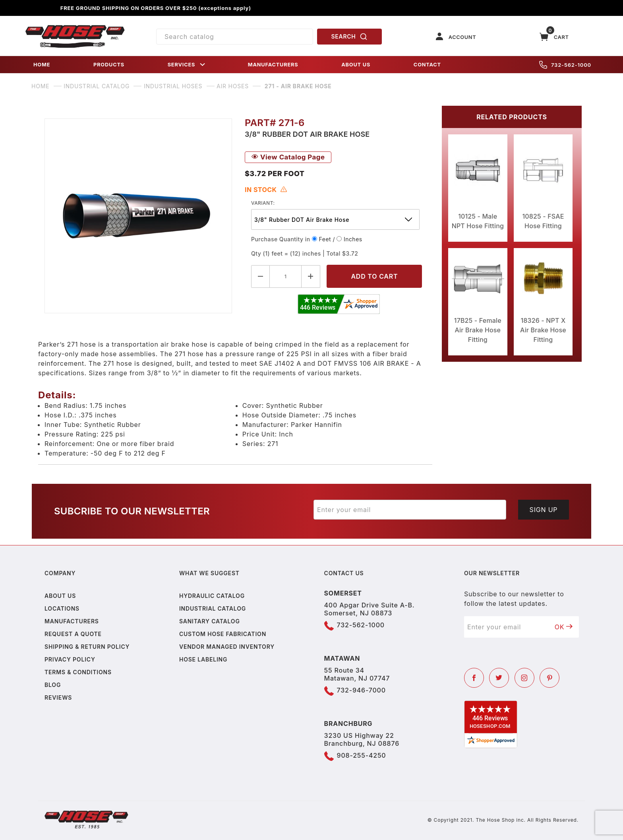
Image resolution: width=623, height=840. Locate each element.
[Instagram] (524, 678)
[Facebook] (474, 678)
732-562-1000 (565, 65)
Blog (53, 685)
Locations (62, 608)
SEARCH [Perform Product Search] (350, 37)
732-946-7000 (361, 690)
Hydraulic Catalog (212, 596)
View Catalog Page (288, 157)
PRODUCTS (109, 65)
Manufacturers (72, 621)
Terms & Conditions (78, 672)
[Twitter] (499, 678)
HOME (42, 65)
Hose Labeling (203, 659)
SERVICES (187, 65)
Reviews (58, 697)
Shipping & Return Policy (87, 647)
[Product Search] (235, 37)
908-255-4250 (362, 755)
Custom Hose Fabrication (223, 634)
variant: (263, 203)
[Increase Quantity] (311, 276)
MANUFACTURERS (273, 65)
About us (60, 596)
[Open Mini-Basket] (554, 37)
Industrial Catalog (213, 608)
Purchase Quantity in (281, 239)
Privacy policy (70, 659)
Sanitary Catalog (210, 621)
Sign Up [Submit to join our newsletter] (544, 510)
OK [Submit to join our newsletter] (564, 627)
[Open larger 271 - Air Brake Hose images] (138, 216)
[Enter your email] (410, 510)
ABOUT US (356, 65)
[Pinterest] (549, 678)
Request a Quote (73, 634)
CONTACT (427, 65)
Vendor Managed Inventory (227, 647)
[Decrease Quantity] (260, 276)
